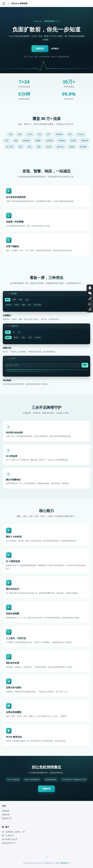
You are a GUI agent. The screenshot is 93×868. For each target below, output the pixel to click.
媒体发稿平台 (8, 843)
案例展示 (7, 818)
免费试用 (40, 48)
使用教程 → (56, 49)
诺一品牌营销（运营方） (13, 832)
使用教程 (6, 811)
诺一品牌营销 (62, 863)
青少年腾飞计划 (9, 839)
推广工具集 (8, 836)
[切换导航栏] (4, 4)
